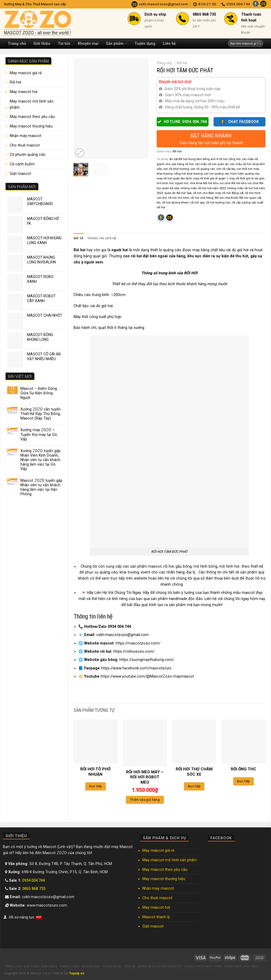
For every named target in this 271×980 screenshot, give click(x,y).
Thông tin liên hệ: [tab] (102, 238)
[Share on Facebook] (161, 218)
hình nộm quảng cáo (245, 174)
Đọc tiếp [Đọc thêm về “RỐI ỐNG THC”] (243, 781)
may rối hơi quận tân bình (174, 178)
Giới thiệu (42, 43)
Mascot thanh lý (156, 917)
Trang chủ (17, 43)
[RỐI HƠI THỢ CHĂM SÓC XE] (194, 742)
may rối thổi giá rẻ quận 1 (211, 178)
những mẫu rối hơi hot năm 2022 (203, 188)
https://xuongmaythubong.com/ (147, 660)
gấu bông (184, 566)
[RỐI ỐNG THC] (243, 742)
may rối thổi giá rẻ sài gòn (247, 178)
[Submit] (259, 44)
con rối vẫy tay (226, 169)
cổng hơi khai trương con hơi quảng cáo (202, 174)
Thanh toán (69, 966)
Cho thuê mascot (25, 145)
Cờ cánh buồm (22, 164)
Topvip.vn (77, 973)
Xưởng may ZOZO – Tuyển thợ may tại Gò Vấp (39, 434)
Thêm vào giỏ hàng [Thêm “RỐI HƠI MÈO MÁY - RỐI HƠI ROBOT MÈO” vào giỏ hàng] (145, 800)
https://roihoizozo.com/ (134, 651)
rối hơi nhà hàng (202, 198)
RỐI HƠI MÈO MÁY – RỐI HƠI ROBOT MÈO (145, 777)
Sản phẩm (116, 44)
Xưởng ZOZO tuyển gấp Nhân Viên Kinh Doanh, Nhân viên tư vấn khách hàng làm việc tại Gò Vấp (40, 460)
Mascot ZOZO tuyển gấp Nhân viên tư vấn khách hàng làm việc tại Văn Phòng (41, 487)
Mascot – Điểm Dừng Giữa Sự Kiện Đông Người (39, 393)
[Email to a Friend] (170, 218)
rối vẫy (236, 202)
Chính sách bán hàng (241, 966)
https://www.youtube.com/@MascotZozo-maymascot (147, 676)
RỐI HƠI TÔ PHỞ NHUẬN (95, 772)
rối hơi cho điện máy (207, 193)
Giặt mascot (20, 174)
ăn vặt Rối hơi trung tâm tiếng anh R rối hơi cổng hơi (205, 159)
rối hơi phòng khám (175, 202)
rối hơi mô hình (179, 198)
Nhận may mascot (26, 136)
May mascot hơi (24, 92)
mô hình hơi (165, 183)
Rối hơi (15, 82)
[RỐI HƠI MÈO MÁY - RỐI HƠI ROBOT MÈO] (145, 743)
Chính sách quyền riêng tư (160, 966)
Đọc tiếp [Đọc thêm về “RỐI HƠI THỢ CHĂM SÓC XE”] (194, 786)
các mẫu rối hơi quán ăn (212, 164)
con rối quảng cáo (203, 169)
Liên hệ (169, 43)
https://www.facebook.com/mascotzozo (136, 668)
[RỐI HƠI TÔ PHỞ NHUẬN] (95, 742)
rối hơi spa (197, 202)
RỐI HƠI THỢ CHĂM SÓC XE (194, 772)
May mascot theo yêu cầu (32, 117)
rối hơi (168, 566)
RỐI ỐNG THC (243, 769)
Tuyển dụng (145, 43)
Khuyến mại (88, 43)
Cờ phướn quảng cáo (28, 154)
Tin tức (64, 43)
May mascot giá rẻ (26, 73)
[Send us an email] (263, 4)
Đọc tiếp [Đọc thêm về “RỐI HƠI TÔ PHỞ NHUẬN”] (95, 786)
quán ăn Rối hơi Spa (178, 193)
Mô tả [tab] (79, 238)
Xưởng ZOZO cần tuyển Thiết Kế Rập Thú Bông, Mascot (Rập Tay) (40, 414)
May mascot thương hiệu (31, 126)
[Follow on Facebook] (256, 4)
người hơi (182, 183)
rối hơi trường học (218, 202)
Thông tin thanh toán (203, 966)
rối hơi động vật (233, 193)
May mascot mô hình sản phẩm (32, 104)
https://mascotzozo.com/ (138, 643)
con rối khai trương (176, 169)
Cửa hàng (49, 966)
